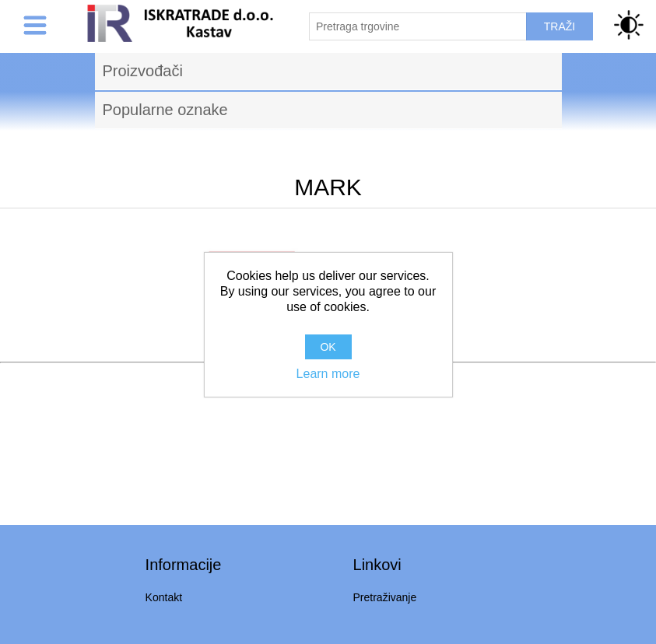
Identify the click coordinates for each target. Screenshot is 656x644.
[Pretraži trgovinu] (418, 26)
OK (328, 347)
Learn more (328, 374)
